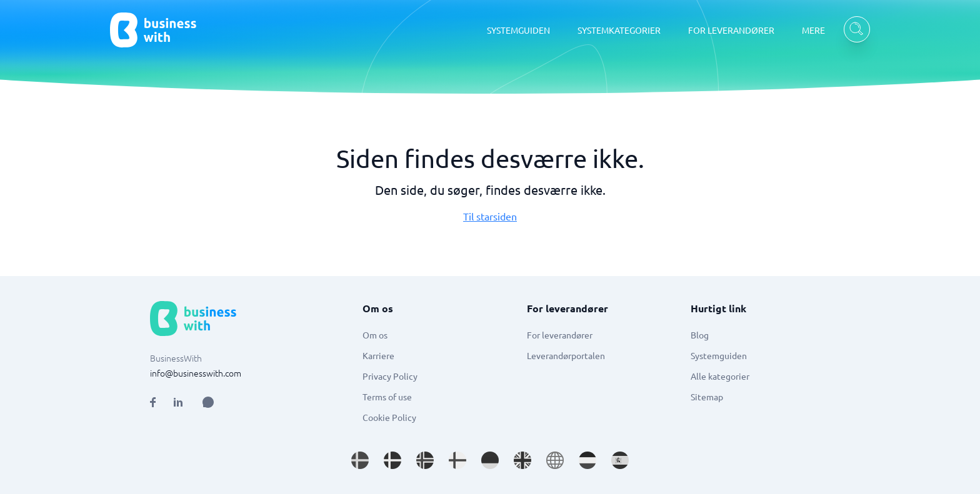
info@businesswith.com (196, 373)
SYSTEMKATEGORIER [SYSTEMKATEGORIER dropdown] (619, 30)
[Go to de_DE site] (490, 460)
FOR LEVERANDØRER (731, 30)
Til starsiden (490, 216)
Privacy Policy (390, 376)
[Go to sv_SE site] (360, 460)
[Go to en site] (555, 460)
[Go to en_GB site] (522, 460)
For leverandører (560, 335)
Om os (375, 335)
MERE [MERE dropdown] (813, 30)
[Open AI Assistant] (208, 402)
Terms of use (387, 397)
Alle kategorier (720, 376)
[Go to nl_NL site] (587, 460)
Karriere (378, 355)
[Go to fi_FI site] (457, 460)
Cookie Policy (389, 417)
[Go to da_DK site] (392, 460)
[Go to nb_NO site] (425, 460)
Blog (700, 335)
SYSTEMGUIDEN (518, 30)
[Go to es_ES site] (620, 460)
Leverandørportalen (566, 355)
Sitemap (707, 397)
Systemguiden (719, 355)
